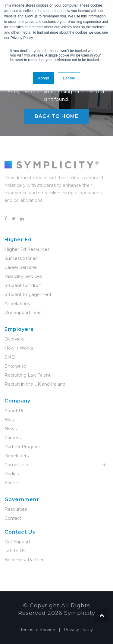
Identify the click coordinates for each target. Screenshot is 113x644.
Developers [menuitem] (17, 456)
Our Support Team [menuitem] (24, 313)
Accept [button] (44, 78)
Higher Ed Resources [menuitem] (27, 249)
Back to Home (56, 116)
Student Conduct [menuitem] (23, 285)
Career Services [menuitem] (21, 267)
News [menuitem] (11, 429)
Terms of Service (38, 630)
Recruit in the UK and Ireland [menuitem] (35, 384)
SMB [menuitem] (10, 357)
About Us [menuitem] (14, 411)
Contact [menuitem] (13, 518)
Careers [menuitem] (13, 438)
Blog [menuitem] (9, 420)
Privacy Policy (78, 630)
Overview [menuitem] (14, 339)
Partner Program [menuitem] (22, 447)
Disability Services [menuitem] (23, 276)
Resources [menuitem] (16, 509)
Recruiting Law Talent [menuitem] (28, 375)
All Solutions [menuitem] (17, 304)
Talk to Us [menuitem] (15, 551)
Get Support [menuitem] (17, 542)
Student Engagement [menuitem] (28, 294)
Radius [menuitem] (12, 474)
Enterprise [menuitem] (15, 366)
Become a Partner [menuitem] (24, 560)
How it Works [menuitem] (19, 348)
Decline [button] (69, 78)
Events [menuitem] (12, 483)
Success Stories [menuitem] (21, 258)
